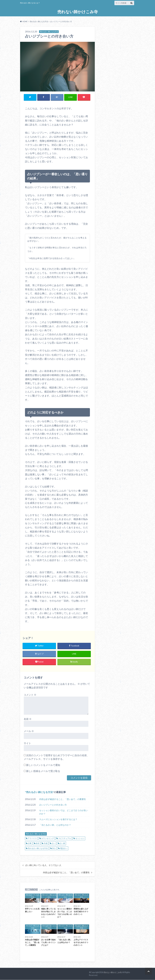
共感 (46, 843)
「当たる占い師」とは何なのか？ (55, 825)
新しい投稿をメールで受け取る (43, 771)
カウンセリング (48, 838)
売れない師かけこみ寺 (78, 12)
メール (29, 731)
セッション (80, 838)
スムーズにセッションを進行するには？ (58, 819)
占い (54, 843)
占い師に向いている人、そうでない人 (43, 865)
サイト (27, 743)
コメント (30, 695)
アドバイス (32, 838)
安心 (54, 848)
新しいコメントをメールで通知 (43, 765)
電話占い (64, 848)
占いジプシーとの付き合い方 (53, 805)
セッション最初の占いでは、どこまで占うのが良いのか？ (64, 812)
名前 (28, 719)
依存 (38, 843)
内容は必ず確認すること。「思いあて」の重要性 (63, 799)
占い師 (62, 843)
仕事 (30, 843)
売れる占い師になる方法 (39, 792)
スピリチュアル (65, 838)
